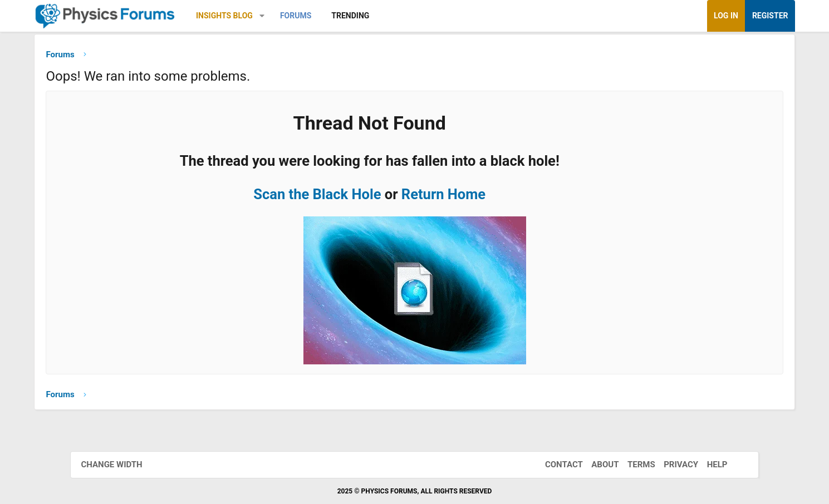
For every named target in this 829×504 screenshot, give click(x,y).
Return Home (472, 196)
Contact (557, 465)
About (598, 465)
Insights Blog (268, 16)
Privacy (674, 465)
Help (710, 465)
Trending (394, 16)
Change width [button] (119, 465)
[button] (305, 16)
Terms (634, 465)
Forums (339, 16)
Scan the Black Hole (345, 196)
